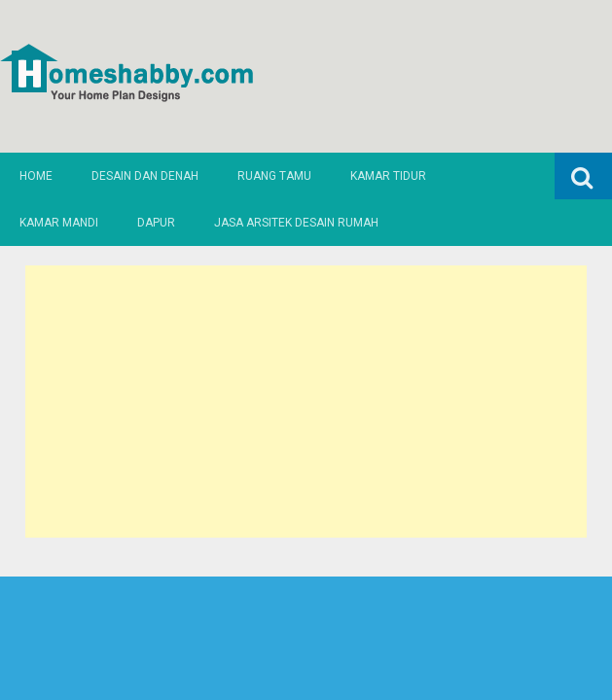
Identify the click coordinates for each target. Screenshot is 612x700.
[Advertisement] (306, 402)
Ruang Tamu (274, 176)
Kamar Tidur (388, 176)
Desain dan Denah (145, 176)
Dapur (156, 223)
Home (36, 176)
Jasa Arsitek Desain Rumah (296, 223)
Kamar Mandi (59, 223)
